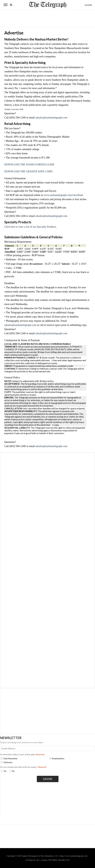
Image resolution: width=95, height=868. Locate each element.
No (13, 771)
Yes (4, 771)
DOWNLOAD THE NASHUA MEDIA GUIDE (29, 165)
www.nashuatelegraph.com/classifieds (63, 195)
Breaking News (58, 759)
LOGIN (88, 5)
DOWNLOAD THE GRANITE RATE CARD (28, 171)
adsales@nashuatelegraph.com (51, 118)
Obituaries (8, 762)
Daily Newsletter (10, 759)
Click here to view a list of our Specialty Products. (31, 227)
